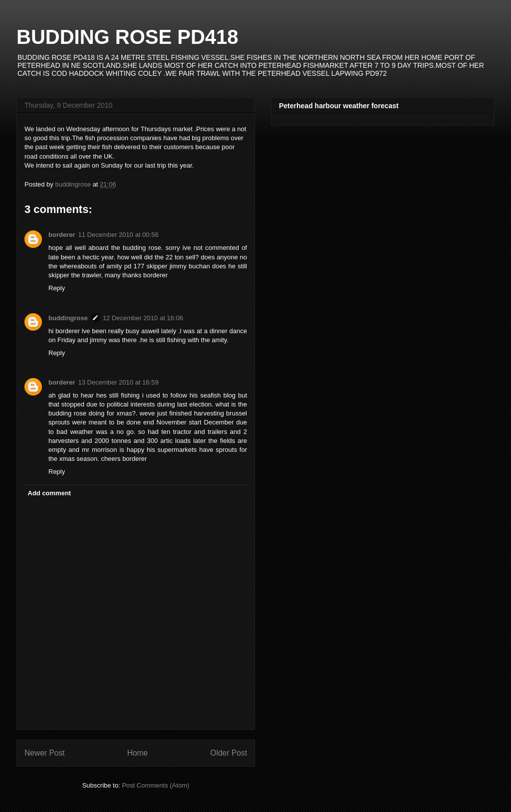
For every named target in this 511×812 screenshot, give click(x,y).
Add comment (50, 493)
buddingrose (68, 318)
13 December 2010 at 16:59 (118, 382)
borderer (62, 235)
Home (138, 753)
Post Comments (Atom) (155, 785)
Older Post (229, 753)
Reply (57, 288)
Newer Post (45, 753)
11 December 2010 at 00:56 (118, 235)
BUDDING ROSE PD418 (128, 37)
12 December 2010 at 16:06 (143, 318)
